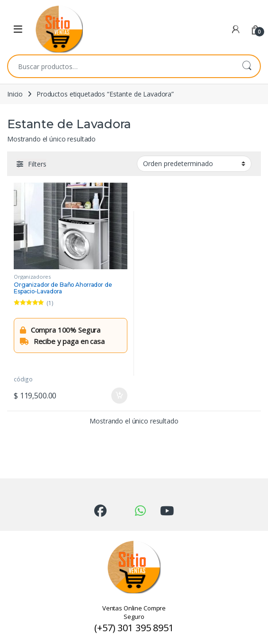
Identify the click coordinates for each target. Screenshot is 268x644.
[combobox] (121, 66)
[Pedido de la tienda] (194, 164)
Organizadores (32, 277)
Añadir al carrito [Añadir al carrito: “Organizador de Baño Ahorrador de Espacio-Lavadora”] (119, 396)
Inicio (15, 94)
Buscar (247, 66)
